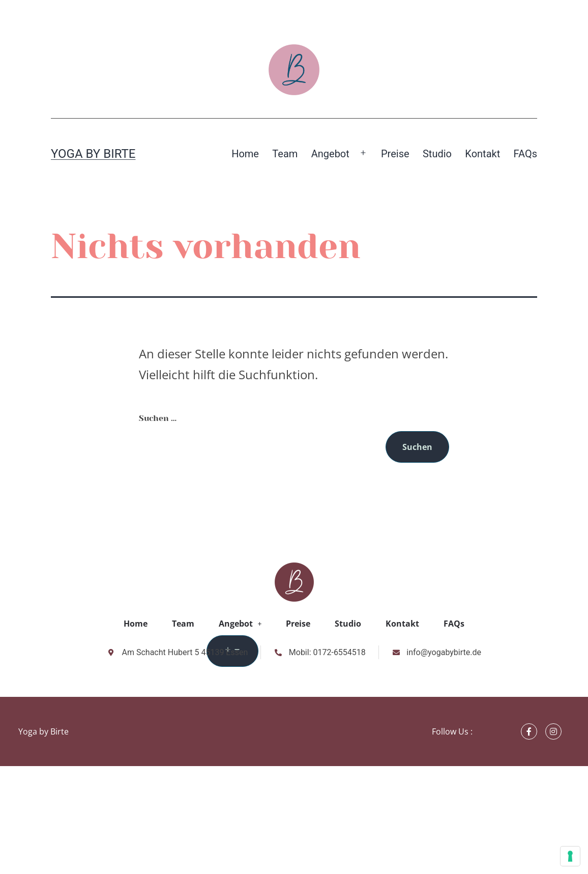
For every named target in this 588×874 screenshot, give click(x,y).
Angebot (330, 154)
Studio (437, 154)
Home (245, 154)
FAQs (525, 154)
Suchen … (158, 418)
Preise (395, 154)
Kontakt (482, 154)
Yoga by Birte (93, 154)
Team (285, 154)
